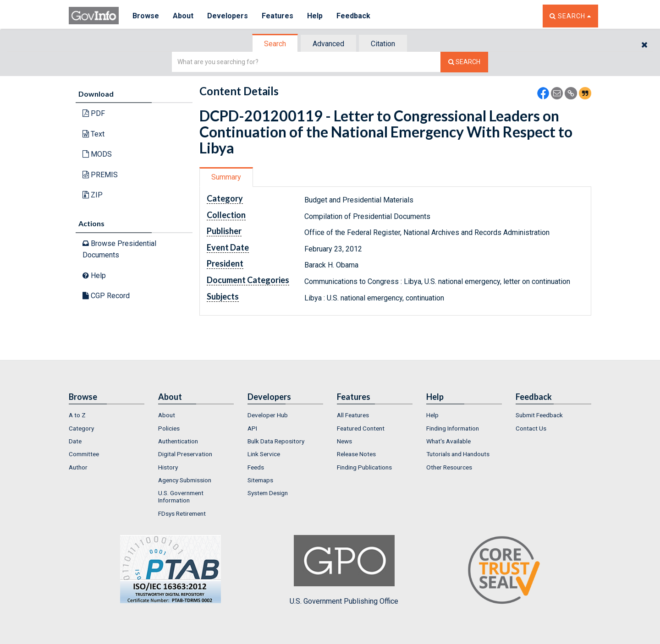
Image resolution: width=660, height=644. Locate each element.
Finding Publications (364, 467)
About (183, 16)
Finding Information (453, 428)
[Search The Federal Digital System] (464, 62)
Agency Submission (185, 480)
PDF (94, 113)
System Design (268, 493)
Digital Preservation (185, 454)
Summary (226, 177)
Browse (146, 16)
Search (275, 44)
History (168, 467)
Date (75, 441)
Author (78, 467)
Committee (84, 454)
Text (93, 134)
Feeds (256, 467)
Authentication (178, 441)
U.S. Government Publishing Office (344, 570)
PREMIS (100, 175)
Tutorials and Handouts (458, 454)
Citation (383, 44)
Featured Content (361, 428)
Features (278, 16)
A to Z (77, 415)
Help (315, 16)
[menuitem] (107, 415)
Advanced (328, 44)
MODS (97, 154)
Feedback (353, 16)
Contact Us (531, 428)
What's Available (448, 441)
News (344, 441)
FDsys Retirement (182, 513)
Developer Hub (268, 415)
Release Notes (356, 454)
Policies (169, 428)
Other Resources (449, 467)
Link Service (264, 454)
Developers (228, 16)
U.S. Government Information (181, 497)
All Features (353, 415)
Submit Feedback (539, 415)
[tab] (275, 44)
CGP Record (106, 296)
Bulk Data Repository (276, 441)
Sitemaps (260, 480)
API (252, 428)
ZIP (93, 195)
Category (81, 428)
